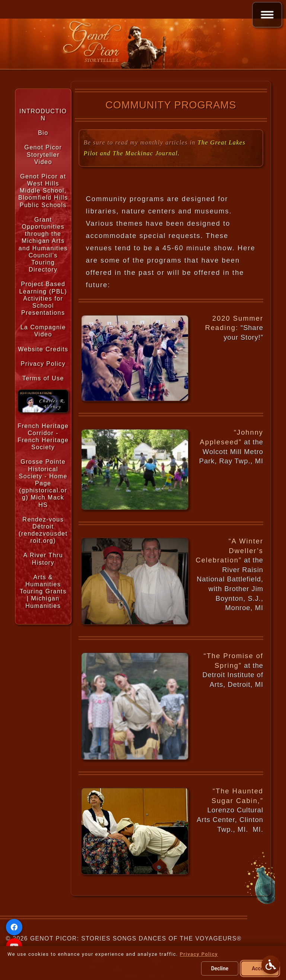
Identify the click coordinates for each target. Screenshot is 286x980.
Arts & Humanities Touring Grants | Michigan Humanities (43, 592)
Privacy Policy (43, 364)
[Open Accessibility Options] (271, 965)
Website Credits (43, 349)
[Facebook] (14, 927)
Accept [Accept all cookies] (260, 968)
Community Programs (171, 105)
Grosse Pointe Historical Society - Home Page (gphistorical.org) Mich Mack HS (43, 483)
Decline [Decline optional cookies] (220, 968)
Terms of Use (43, 378)
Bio (43, 133)
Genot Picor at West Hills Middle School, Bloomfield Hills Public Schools (43, 191)
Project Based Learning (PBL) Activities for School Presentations (43, 298)
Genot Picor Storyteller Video (43, 154)
